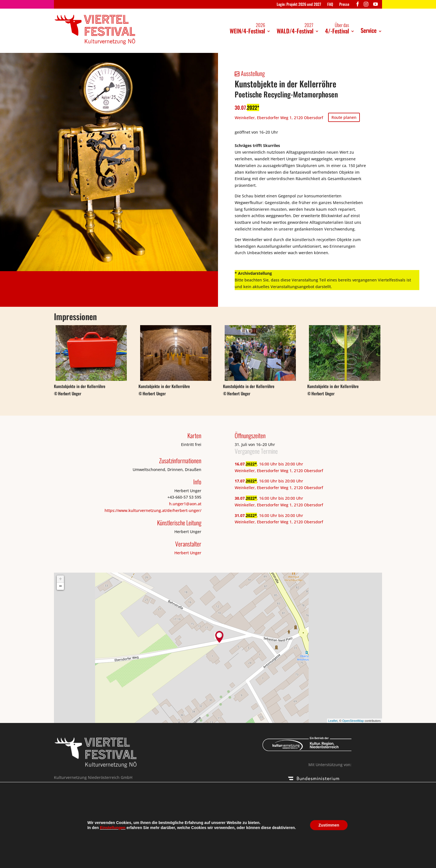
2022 (252, 107)
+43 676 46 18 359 (111, 808)
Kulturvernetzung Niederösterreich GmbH (166, 862)
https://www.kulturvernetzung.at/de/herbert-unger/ (153, 510)
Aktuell (161, 849)
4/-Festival (337, 28)
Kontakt (204, 849)
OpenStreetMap (353, 721)
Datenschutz (132, 849)
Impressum (100, 849)
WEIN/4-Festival (247, 28)
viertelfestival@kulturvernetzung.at (92, 814)
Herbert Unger (188, 553)
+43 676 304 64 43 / (76, 808)
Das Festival (67, 849)
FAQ (330, 5)
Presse (344, 5)
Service (369, 30)
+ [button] (60, 579)
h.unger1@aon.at (185, 504)
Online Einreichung (78, 821)
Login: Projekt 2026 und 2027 (299, 5)
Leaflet (333, 721)
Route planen (344, 117)
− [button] (60, 586)
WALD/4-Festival (295, 28)
